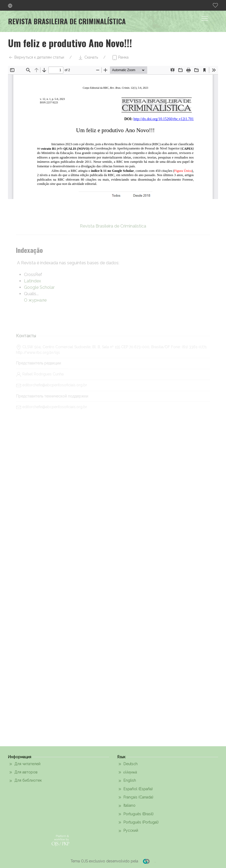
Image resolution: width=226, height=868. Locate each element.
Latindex (32, 281)
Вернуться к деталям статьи (36, 58)
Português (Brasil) (135, 814)
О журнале (35, 300)
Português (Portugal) (138, 822)
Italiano (126, 806)
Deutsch (127, 764)
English (127, 781)
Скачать (88, 58)
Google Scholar (39, 287)
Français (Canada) (135, 797)
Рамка (120, 58)
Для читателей (24, 764)
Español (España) (135, 789)
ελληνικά (127, 772)
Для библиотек (25, 781)
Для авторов (23, 772)
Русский (128, 831)
